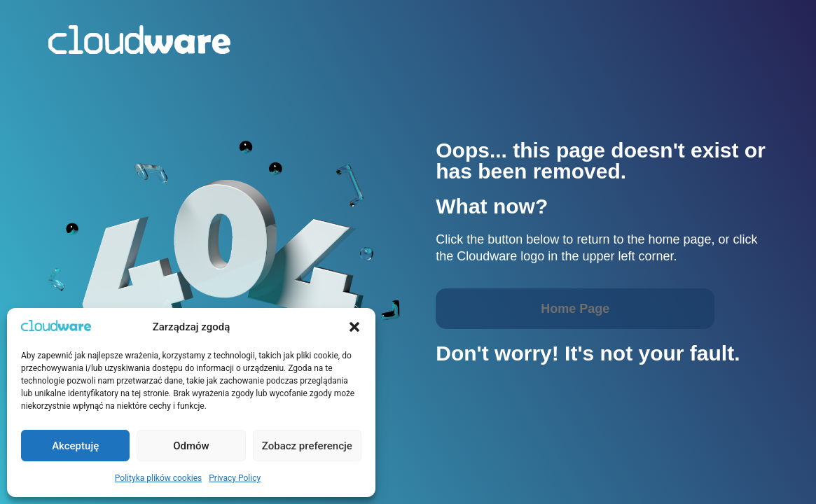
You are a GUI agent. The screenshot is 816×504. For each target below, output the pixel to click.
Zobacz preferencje (307, 446)
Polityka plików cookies (158, 478)
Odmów (191, 446)
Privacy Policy (235, 478)
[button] (354, 327)
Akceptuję (75, 446)
